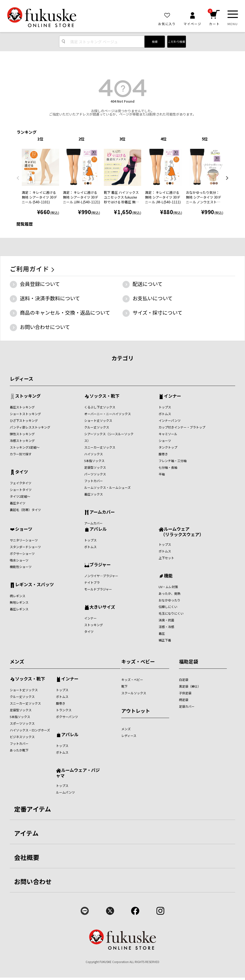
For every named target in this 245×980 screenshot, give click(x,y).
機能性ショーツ (21, 567)
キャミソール (168, 434)
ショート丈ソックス (98, 420)
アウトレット (136, 711)
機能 (168, 576)
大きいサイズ (102, 607)
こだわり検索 (177, 42)
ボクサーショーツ (22, 554)
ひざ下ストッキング (24, 420)
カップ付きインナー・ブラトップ (182, 427)
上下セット (166, 558)
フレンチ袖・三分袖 (173, 461)
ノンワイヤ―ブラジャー (101, 576)
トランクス (64, 710)
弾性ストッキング (22, 434)
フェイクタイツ (21, 483)
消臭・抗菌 (166, 620)
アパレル (98, 529)
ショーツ (165, 441)
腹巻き (163, 454)
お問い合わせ (33, 881)
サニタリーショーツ (24, 540)
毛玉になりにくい (171, 613)
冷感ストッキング (22, 441)
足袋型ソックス (95, 467)
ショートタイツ (21, 490)
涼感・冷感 (166, 627)
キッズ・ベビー (138, 661)
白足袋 (184, 680)
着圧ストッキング (22, 407)
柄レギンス (18, 596)
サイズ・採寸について (157, 312)
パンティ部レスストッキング (30, 427)
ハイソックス (94, 454)
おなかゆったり (170, 600)
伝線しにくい (168, 607)
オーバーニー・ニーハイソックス (108, 414)
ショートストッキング (25, 414)
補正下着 (165, 640)
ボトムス (165, 414)
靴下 (124, 686)
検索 (155, 42)
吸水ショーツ (19, 560)
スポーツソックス (22, 723)
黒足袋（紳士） (190, 686)
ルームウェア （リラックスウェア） (181, 532)
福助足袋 (189, 661)
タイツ (22, 472)
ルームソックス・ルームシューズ (107, 487)
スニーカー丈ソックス (100, 447)
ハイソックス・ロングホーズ (30, 730)
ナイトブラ (92, 582)
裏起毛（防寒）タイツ (25, 510)
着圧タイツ (18, 503)
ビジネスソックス (22, 737)
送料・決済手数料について (50, 298)
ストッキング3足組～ (25, 447)
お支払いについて (153, 298)
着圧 (162, 633)
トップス (165, 407)
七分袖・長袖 (168, 467)
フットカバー (94, 481)
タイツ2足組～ (20, 496)
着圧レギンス (19, 609)
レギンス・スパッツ (34, 585)
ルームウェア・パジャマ (78, 773)
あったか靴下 (19, 750)
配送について (148, 284)
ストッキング (28, 396)
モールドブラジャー (98, 589)
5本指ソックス (94, 461)
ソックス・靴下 (104, 396)
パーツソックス (95, 474)
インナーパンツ (170, 420)
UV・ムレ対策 (168, 587)
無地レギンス (19, 602)
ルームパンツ (65, 792)
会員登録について (40, 284)
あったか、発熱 (170, 593)
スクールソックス (134, 693)
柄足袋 (184, 700)
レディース (22, 379)
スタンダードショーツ (25, 547)
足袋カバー (187, 706)
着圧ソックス (94, 494)
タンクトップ (168, 447)
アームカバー (102, 512)
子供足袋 (185, 693)
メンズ (17, 661)
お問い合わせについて (45, 327)
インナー (173, 396)
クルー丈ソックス (97, 427)
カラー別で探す (21, 454)
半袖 (162, 474)
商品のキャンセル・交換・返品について (65, 312)
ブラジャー (100, 565)
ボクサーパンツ (67, 717)
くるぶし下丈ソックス (100, 407)
